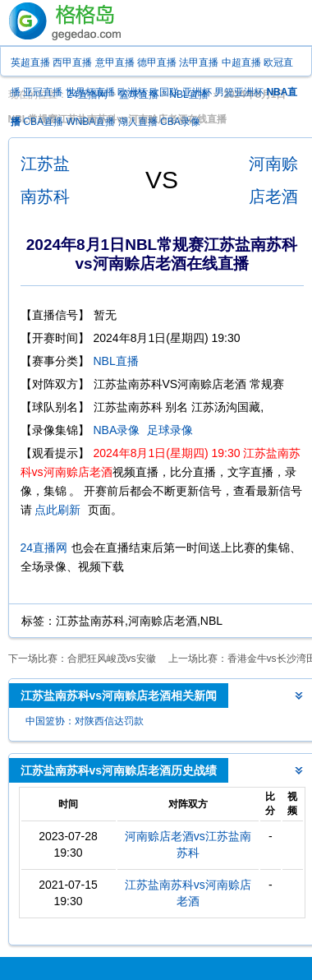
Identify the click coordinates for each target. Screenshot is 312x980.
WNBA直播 (90, 122)
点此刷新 (57, 510)
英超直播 (30, 62)
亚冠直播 (43, 92)
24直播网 (44, 548)
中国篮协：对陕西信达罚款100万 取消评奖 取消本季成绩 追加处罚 (86, 723)
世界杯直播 (90, 92)
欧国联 (164, 92)
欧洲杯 (132, 92)
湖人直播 (138, 122)
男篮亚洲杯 (239, 92)
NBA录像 (117, 430)
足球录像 (170, 430)
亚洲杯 (197, 92)
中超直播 (241, 62)
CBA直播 (43, 122)
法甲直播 (199, 62)
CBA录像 (180, 122)
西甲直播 (72, 62)
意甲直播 (115, 62)
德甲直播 (157, 62)
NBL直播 (116, 361)
